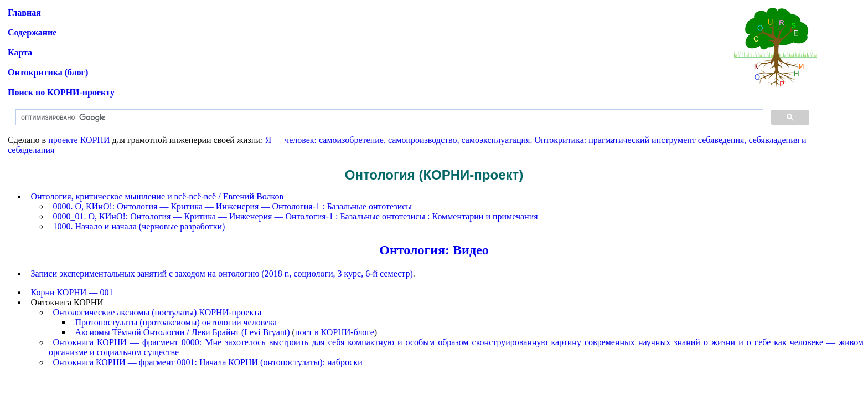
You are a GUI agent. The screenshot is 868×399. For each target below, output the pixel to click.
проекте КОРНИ (79, 140)
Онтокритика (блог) (48, 72)
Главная (24, 12)
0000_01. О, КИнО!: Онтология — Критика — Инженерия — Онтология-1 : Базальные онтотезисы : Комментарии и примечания (296, 216)
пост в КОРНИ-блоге (335, 332)
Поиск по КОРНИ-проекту (61, 92)
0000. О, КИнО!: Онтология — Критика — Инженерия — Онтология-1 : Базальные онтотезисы (233, 206)
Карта (20, 52)
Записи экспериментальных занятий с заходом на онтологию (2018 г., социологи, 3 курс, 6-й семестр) (222, 273)
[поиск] (388, 117)
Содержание (32, 32)
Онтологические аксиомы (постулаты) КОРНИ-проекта (157, 312)
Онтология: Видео (434, 250)
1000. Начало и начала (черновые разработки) (139, 226)
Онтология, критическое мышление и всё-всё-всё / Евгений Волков (157, 196)
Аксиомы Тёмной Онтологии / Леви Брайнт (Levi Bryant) (183, 332)
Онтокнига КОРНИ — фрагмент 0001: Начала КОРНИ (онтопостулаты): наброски (208, 362)
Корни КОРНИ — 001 (72, 292)
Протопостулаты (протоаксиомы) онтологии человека (176, 322)
